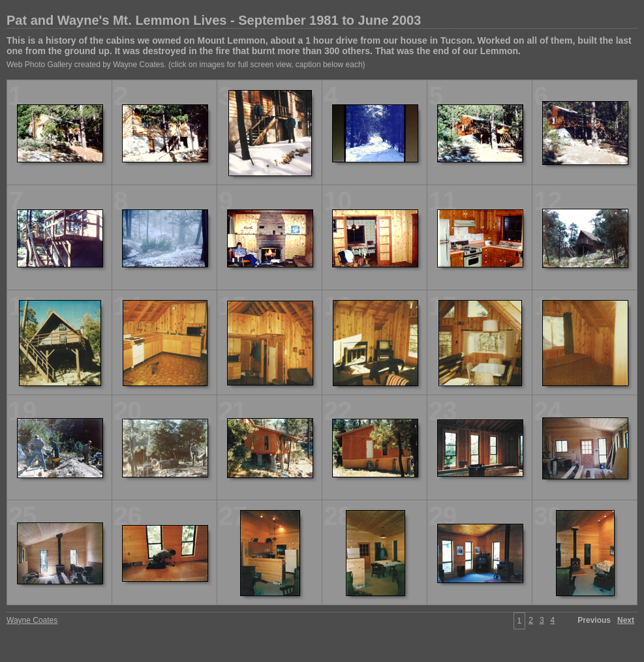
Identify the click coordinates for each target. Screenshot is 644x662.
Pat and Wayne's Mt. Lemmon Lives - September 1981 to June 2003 (214, 20)
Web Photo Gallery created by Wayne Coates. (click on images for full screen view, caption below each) (186, 65)
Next (626, 620)
